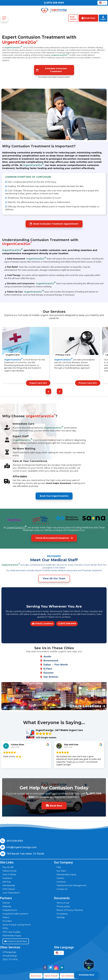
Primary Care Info (88, 383)
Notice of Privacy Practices (70, 910)
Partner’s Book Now (16, 941)
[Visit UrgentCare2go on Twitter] (51, 967)
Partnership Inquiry (12, 936)
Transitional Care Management (72, 885)
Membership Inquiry (66, 875)
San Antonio (51, 677)
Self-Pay (7, 882)
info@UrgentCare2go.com (22, 847)
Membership (9, 885)
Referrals (7, 906)
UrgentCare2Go (13, 47)
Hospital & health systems (15, 914)
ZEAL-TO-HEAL (10, 959)
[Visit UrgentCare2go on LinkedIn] (62, 967)
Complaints (62, 914)
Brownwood (51, 661)
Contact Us (62, 889)
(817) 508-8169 (67, 624)
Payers (6, 917)
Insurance (7, 878)
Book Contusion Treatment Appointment (54, 224)
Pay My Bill (8, 867)
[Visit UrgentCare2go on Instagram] (56, 967)
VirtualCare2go (10, 956)
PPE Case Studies (11, 932)
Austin (47, 657)
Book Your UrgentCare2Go (54, 496)
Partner (6, 903)
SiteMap (61, 917)
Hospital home (10, 910)
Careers (60, 878)
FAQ (59, 867)
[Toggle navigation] (4, 18)
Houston (49, 673)
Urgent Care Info (38, 383)
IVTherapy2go (9, 952)
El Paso (48, 669)
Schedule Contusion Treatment (52, 70)
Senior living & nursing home (17, 925)
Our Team (61, 871)
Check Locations (43, 624)
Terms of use (63, 903)
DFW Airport (9, 889)
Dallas (47, 665)
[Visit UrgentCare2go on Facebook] (45, 967)
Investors (61, 882)
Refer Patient (51, 976)
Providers (7, 921)
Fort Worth (61, 665)
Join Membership (69, 976)
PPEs (5, 928)
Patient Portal (9, 871)
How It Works (9, 875)
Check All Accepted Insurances (54, 538)
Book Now (36, 976)
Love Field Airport (11, 893)
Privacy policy (63, 906)
